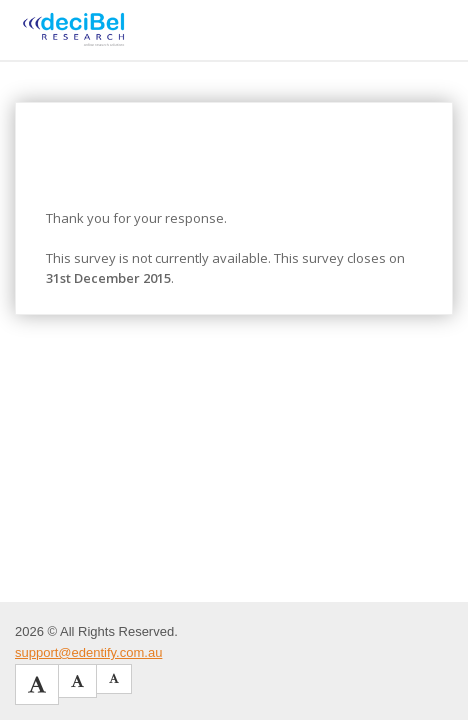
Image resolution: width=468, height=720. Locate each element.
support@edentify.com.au (88, 652)
